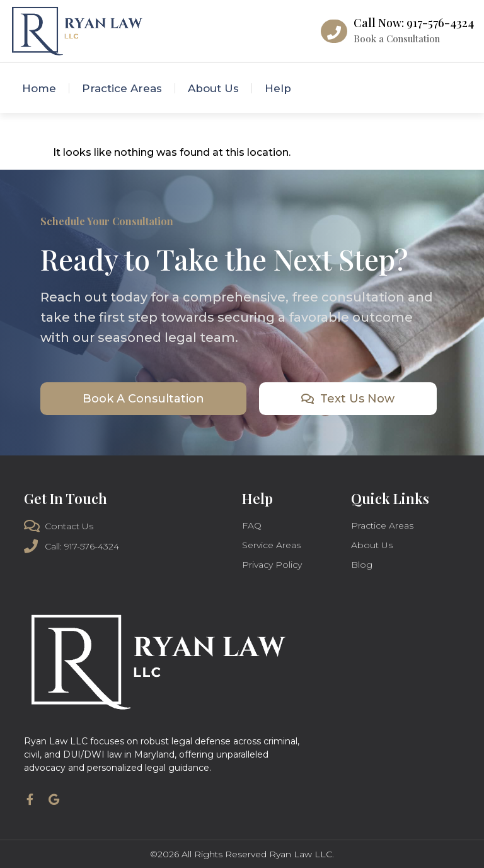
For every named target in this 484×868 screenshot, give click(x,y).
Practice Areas (122, 88)
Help (278, 88)
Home (39, 88)
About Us (213, 88)
